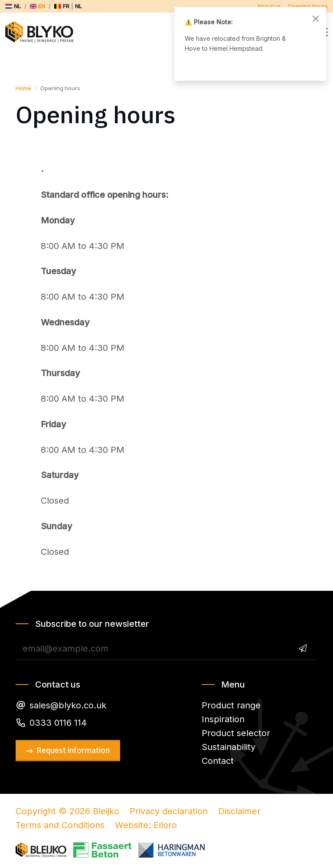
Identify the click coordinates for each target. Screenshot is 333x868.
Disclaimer (239, 811)
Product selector (236, 733)
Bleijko (43, 32)
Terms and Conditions (60, 825)
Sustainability (229, 747)
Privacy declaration (169, 811)
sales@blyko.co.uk (68, 705)
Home (23, 88)
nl (78, 6)
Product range (231, 705)
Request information (73, 750)
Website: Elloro (146, 825)
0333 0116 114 (58, 723)
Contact (218, 761)
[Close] (316, 18)
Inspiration (223, 719)
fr (66, 6)
